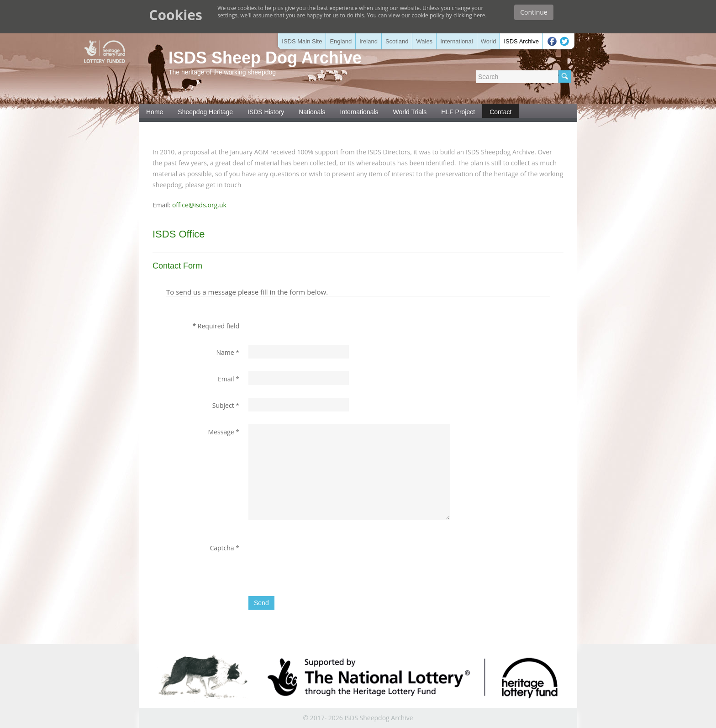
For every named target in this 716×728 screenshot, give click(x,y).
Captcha (224, 548)
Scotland (397, 41)
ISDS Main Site (302, 41)
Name (228, 352)
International (457, 41)
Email (229, 379)
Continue (534, 12)
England (341, 41)
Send (261, 603)
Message (224, 432)
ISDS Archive (521, 41)
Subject (226, 405)
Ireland (369, 41)
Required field (216, 326)
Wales (424, 41)
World (489, 41)
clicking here (469, 15)
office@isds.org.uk (199, 205)
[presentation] (318, 558)
